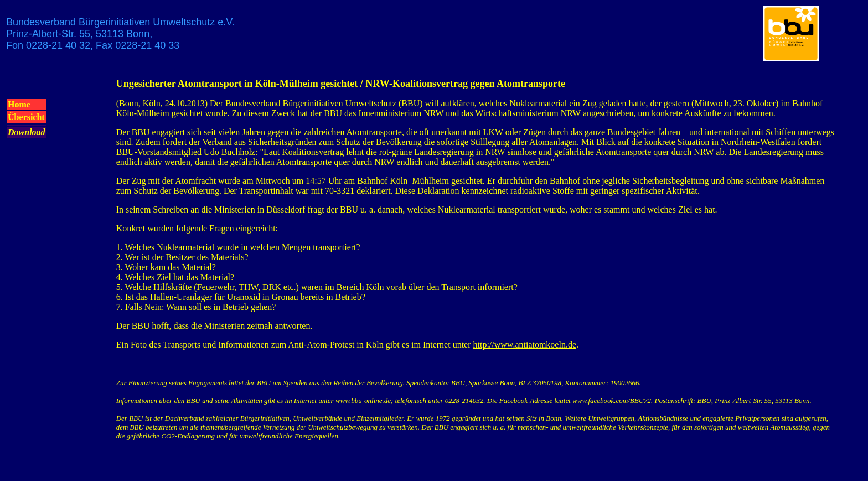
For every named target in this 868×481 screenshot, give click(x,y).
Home (19, 104)
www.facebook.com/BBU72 (612, 400)
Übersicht (26, 117)
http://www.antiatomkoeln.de (525, 345)
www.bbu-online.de (363, 400)
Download (27, 132)
